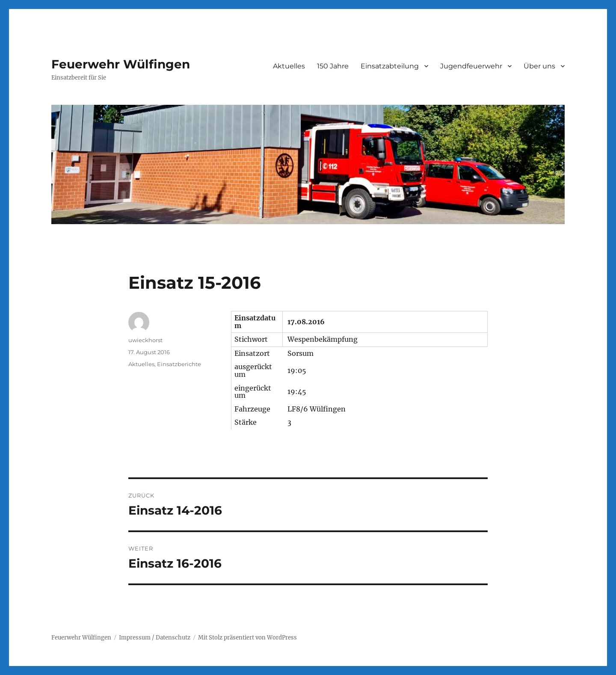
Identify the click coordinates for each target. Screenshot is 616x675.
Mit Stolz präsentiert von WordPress (247, 638)
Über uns (539, 66)
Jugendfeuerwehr (471, 66)
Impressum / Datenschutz (155, 638)
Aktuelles (289, 66)
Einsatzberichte (179, 364)
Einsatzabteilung (390, 66)
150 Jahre (333, 66)
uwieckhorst (145, 340)
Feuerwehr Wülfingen (121, 64)
